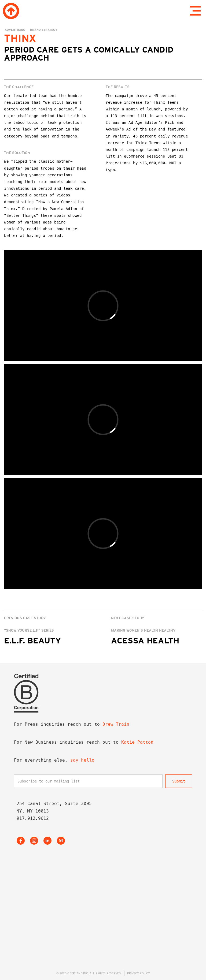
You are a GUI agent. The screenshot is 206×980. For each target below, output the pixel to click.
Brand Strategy (44, 30)
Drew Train (116, 724)
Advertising (15, 30)
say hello (82, 760)
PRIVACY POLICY (139, 973)
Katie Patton (137, 742)
